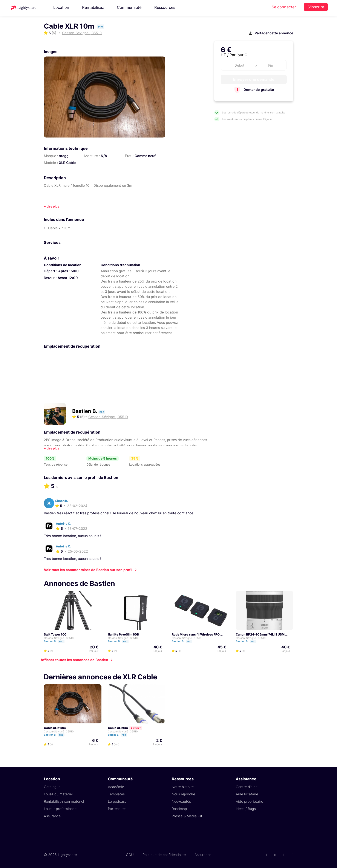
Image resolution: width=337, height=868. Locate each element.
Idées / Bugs (246, 809)
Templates (116, 794)
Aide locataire (247, 794)
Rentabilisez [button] (93, 7)
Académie (116, 787)
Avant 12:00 (68, 278)
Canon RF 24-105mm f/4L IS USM (260, 634)
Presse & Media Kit (187, 816)
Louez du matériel (58, 794)
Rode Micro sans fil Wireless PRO (196, 634)
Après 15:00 (68, 271)
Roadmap (179, 809)
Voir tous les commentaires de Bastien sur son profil (88, 570)
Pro (61, 641)
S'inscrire (316, 7)
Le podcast (117, 801)
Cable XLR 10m (55, 728)
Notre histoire (183, 787)
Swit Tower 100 (55, 634)
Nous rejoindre (183, 794)
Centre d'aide (247, 787)
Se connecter (284, 7)
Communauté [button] (129, 7)
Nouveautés (181, 801)
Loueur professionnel (61, 809)
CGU (130, 855)
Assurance (52, 816)
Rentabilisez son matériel (64, 801)
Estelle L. (119, 735)
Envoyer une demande (254, 79)
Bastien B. (85, 411)
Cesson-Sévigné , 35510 (59, 638)
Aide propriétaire (249, 801)
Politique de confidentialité (164, 855)
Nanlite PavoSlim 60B (123, 634)
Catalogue (52, 787)
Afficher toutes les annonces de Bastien (74, 660)
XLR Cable (67, 163)
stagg (64, 156)
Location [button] (61, 7)
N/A (104, 156)
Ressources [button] (165, 7)
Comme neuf (145, 156)
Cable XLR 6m (118, 728)
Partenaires (117, 809)
